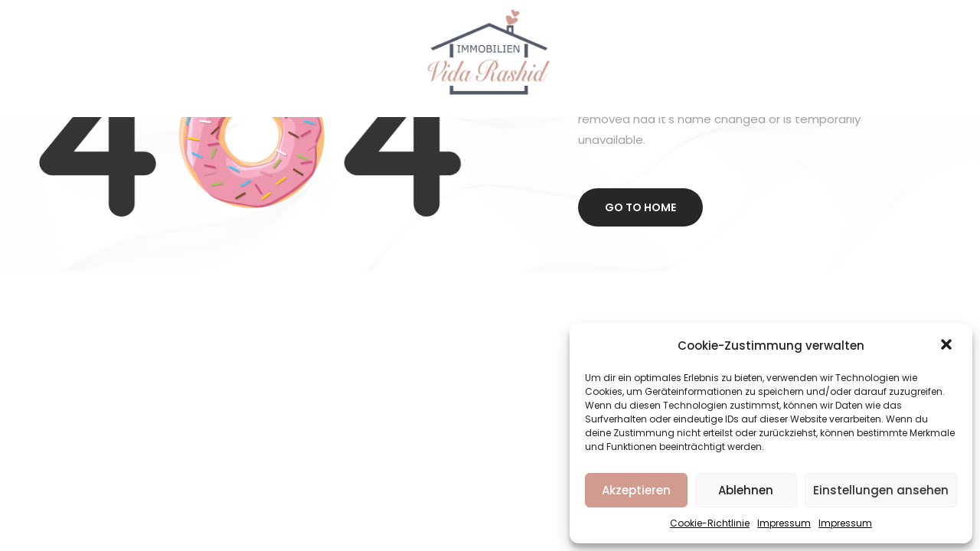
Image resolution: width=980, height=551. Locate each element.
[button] (948, 346)
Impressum (784, 523)
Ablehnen (746, 490)
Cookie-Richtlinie (710, 523)
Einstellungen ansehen (881, 490)
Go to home (640, 207)
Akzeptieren (636, 490)
